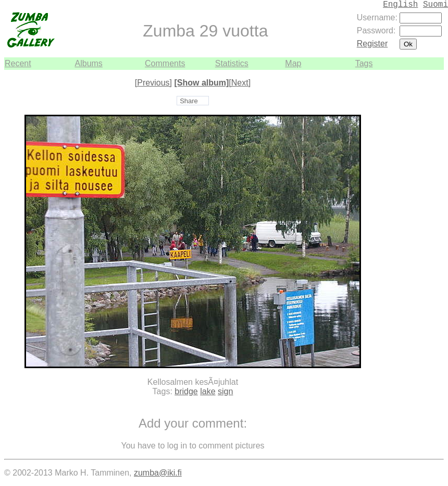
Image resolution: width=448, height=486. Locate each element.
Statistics (232, 63)
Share (189, 101)
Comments (165, 63)
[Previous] (153, 83)
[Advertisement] (413, 226)
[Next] (240, 83)
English (400, 5)
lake (208, 391)
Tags (364, 63)
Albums (89, 63)
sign (225, 391)
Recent (18, 63)
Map (293, 63)
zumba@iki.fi (158, 473)
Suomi (435, 5)
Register (372, 44)
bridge (186, 391)
